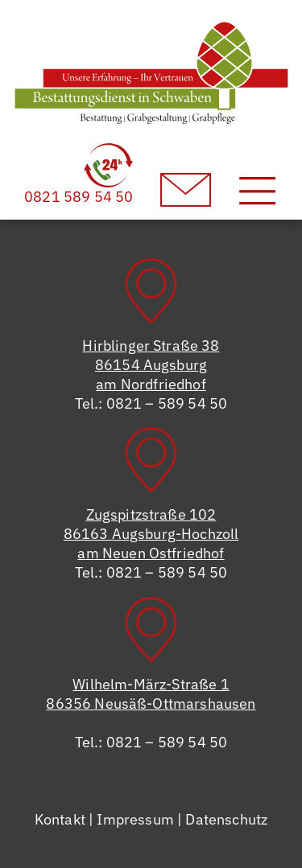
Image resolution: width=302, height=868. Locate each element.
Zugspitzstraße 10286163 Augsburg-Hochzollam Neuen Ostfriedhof (151, 534)
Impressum (135, 819)
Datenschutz (226, 819)
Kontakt (60, 819)
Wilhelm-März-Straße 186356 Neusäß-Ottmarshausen (151, 694)
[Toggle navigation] (257, 190)
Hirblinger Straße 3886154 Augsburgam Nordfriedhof (151, 365)
